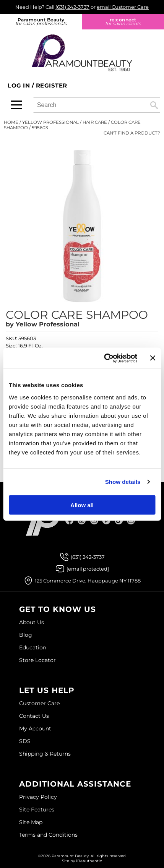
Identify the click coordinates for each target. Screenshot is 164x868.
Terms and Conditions (48, 835)
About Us (32, 622)
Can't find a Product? (132, 133)
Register (52, 85)
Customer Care (39, 703)
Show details (123, 482)
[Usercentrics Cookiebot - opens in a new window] (104, 358)
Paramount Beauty (41, 22)
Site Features (37, 810)
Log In (20, 85)
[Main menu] (16, 105)
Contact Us (34, 716)
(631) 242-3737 (72, 7)
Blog (26, 635)
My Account (35, 728)
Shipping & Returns (45, 754)
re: (123, 22)
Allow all (82, 505)
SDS (25, 741)
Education (33, 647)
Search (154, 105)
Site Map (31, 822)
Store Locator (37, 660)
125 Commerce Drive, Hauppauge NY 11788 (88, 581)
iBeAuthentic (89, 861)
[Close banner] (153, 358)
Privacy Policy (38, 797)
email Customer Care (123, 7)
